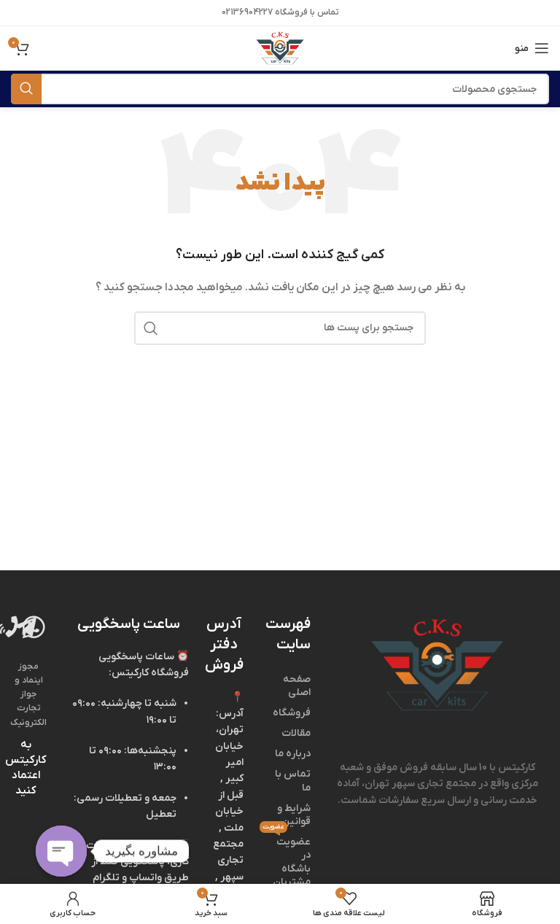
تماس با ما (293, 781)
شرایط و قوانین (294, 815)
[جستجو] (280, 89)
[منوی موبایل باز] (532, 48)
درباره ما (293, 754)
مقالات (296, 733)
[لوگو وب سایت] (280, 48)
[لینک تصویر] (437, 665)
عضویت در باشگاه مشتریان (288, 861)
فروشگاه (292, 713)
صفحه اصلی (297, 686)
